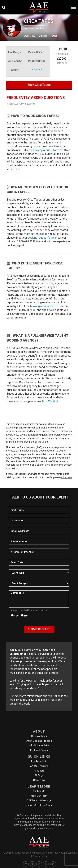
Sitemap (70, 853)
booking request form (46, 150)
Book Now (39, 780)
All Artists (39, 771)
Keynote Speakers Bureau (39, 805)
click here (66, 477)
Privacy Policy (40, 856)
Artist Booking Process (39, 741)
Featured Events (39, 750)
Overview (30, 36)
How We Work (50, 401)
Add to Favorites (34, 28)
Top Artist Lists (39, 761)
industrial (37, 70)
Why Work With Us (39, 745)
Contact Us (39, 791)
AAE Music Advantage (39, 800)
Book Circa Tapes (39, 85)
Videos (43, 36)
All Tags (39, 775)
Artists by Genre (39, 766)
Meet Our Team (39, 796)
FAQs (54, 36)
